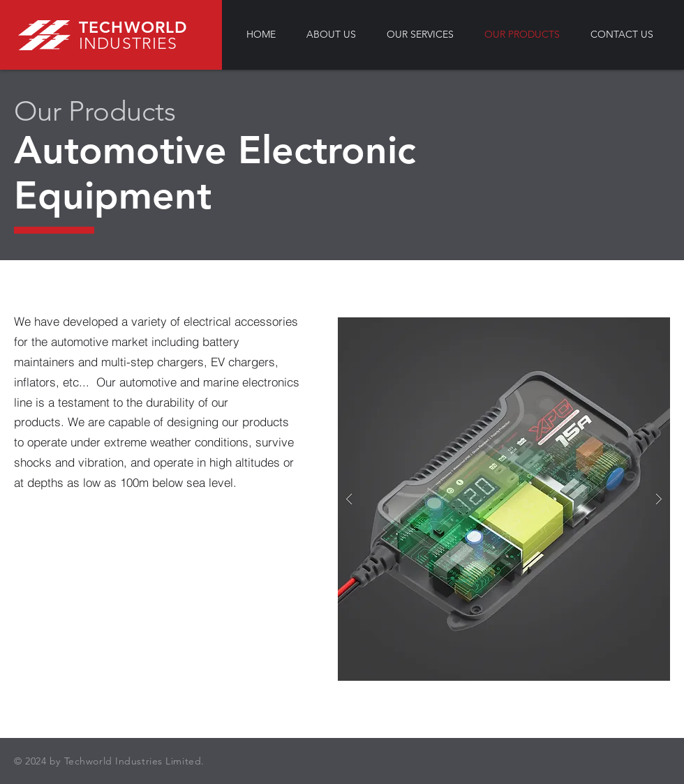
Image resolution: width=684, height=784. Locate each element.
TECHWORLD (133, 27)
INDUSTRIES (128, 44)
